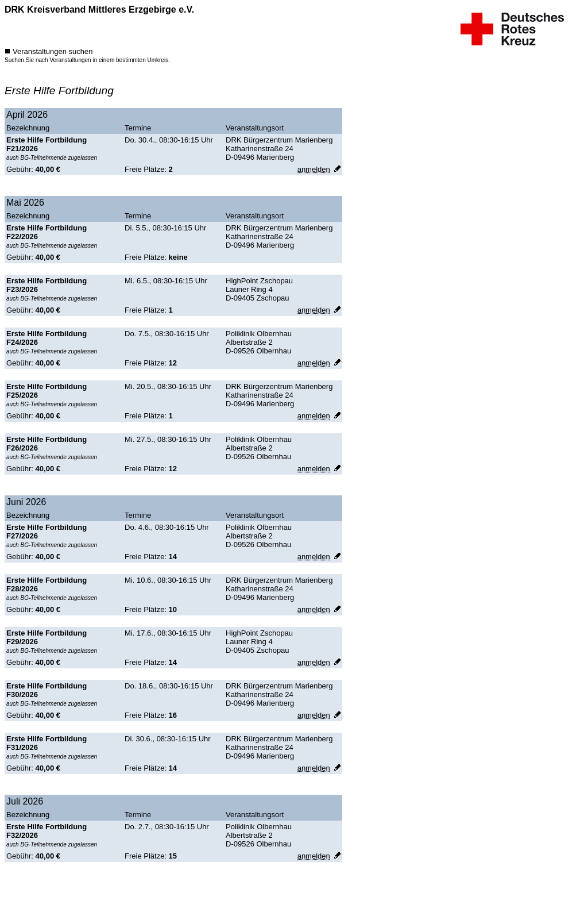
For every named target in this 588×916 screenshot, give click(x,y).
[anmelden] (314, 169)
